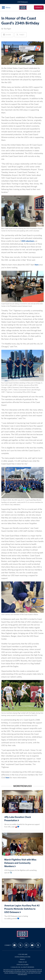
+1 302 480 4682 (23, 954)
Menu (6, 7)
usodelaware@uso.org (22, 957)
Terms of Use (23, 962)
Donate (39, 7)
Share (7, 35)
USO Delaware (23, 2)
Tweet (20, 35)
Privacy (22, 959)
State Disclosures (23, 965)
